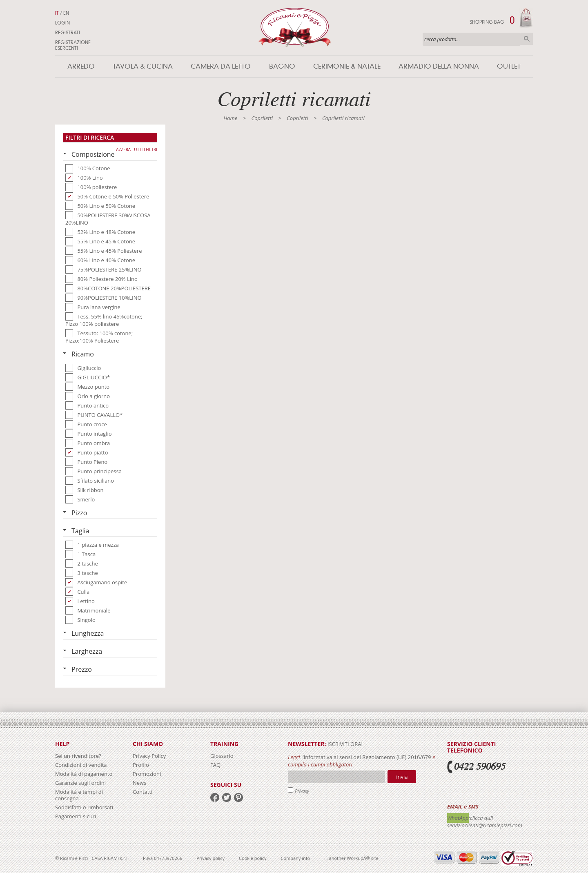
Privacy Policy (149, 756)
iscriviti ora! (344, 744)
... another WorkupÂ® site (351, 858)
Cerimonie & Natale (347, 66)
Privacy (302, 791)
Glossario (222, 756)
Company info (296, 858)
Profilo (141, 765)
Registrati (68, 33)
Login (62, 23)
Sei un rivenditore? (78, 756)
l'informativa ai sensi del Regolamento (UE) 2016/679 (366, 757)
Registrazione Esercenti (73, 45)
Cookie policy (253, 858)
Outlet (509, 66)
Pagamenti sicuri (76, 816)
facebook (215, 797)
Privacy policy (210, 858)
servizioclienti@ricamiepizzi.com (485, 825)
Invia (402, 777)
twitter (227, 797)
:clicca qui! (481, 818)
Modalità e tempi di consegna (79, 795)
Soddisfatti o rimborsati (84, 807)
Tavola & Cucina (143, 66)
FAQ (215, 765)
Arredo (81, 66)
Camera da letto (221, 66)
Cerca (527, 39)
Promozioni (147, 774)
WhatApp (458, 818)
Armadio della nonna (439, 66)
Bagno (282, 66)
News (139, 783)
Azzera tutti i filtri (137, 149)
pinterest (238, 797)
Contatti (143, 792)
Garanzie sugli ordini (80, 783)
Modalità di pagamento (84, 774)
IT (57, 13)
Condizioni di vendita (81, 765)
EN (66, 13)
